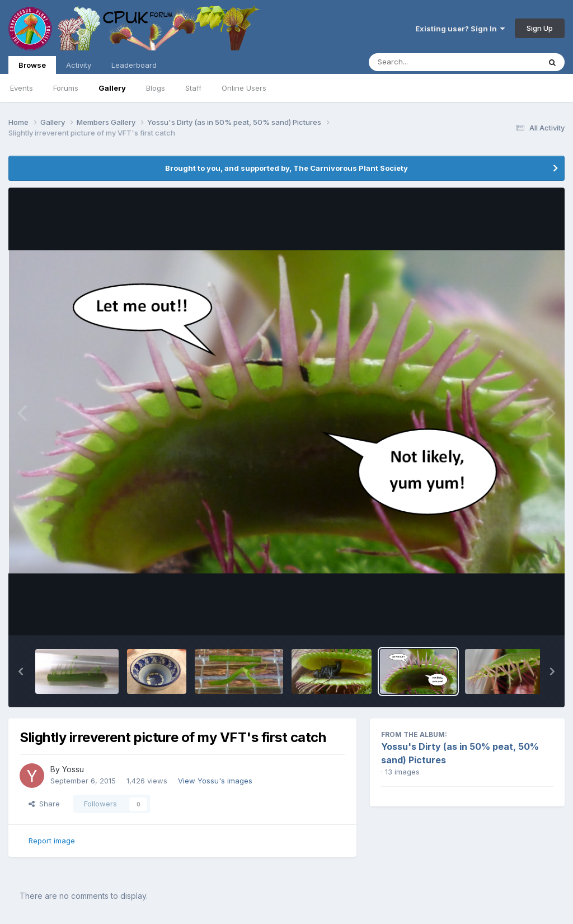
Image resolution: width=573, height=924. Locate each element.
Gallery (112, 88)
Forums (66, 88)
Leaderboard (134, 65)
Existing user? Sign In (460, 29)
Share (44, 804)
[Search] (424, 62)
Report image (52, 841)
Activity (79, 65)
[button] (21, 671)
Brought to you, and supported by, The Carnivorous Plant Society (286, 168)
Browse (32, 67)
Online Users (244, 88)
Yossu (73, 769)
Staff (193, 88)
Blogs (156, 88)
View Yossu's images (215, 781)
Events (22, 88)
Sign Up (540, 28)
